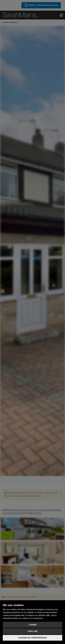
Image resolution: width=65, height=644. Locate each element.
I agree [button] (32, 625)
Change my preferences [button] (32, 638)
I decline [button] (33, 631)
